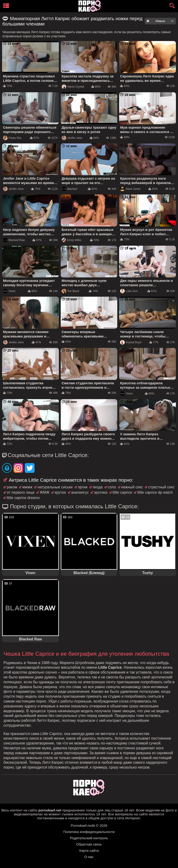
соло (112, 487)
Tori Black (70, 291)
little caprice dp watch (155, 492)
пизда (98, 487)
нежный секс (132, 487)
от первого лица (21, 492)
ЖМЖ (45, 492)
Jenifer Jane (72, 138)
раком (12, 487)
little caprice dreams (23, 498)
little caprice (122, 492)
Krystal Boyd (131, 342)
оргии (83, 487)
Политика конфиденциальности (89, 832)
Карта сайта (89, 851)
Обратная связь (89, 844)
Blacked (69, 189)
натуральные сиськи (55, 487)
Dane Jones (130, 189)
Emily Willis (72, 240)
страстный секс (161, 487)
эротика (101, 492)
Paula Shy (12, 138)
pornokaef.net (50, 810)
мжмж (27, 487)
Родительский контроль (89, 838)
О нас (89, 857)
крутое (60, 492)
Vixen (9, 291)
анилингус (80, 492)
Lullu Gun (129, 291)
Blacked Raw (14, 240)
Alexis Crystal (73, 87)
